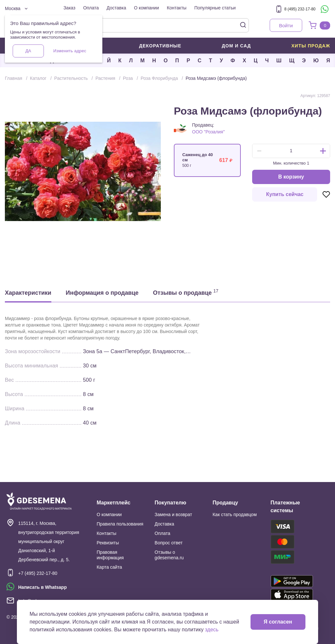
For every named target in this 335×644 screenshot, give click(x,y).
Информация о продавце (102, 293)
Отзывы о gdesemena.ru (169, 555)
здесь (212, 630)
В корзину (291, 177)
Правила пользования (120, 524)
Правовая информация (110, 555)
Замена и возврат (173, 514)
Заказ (69, 8)
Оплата (91, 8)
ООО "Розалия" (208, 132)
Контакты (176, 8)
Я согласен (278, 622)
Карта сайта (109, 567)
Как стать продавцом (235, 514)
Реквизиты (108, 543)
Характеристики (28, 293)
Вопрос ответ (169, 543)
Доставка (116, 8)
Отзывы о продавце (186, 292)
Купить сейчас (285, 194)
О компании (146, 8)
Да (28, 51)
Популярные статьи (215, 8)
